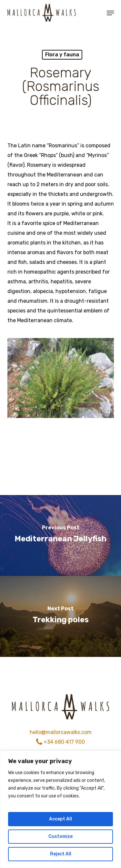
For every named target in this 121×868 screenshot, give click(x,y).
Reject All (61, 854)
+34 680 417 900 (60, 742)
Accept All (60, 819)
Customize (60, 836)
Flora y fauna (62, 55)
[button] (110, 13)
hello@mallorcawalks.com (61, 732)
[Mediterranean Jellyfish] (60, 535)
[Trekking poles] (60, 616)
